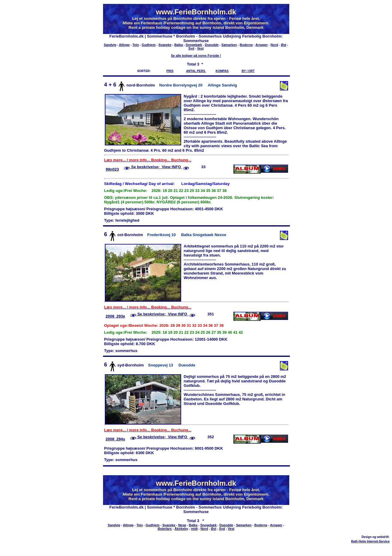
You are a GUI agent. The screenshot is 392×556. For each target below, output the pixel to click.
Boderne (246, 45)
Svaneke (165, 45)
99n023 (112, 169)
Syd (191, 48)
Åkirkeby (181, 529)
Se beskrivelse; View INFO (156, 167)
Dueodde (212, 45)
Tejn (136, 45)
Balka (178, 45)
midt (194, 529)
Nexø (182, 525)
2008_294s (115, 439)
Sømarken (229, 45)
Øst (284, 45)
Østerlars (165, 529)
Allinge (124, 45)
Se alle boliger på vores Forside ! (196, 56)
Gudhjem (149, 45)
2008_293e (115, 316)
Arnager (261, 45)
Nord (274, 45)
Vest (200, 48)
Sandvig (110, 45)
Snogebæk (194, 45)
